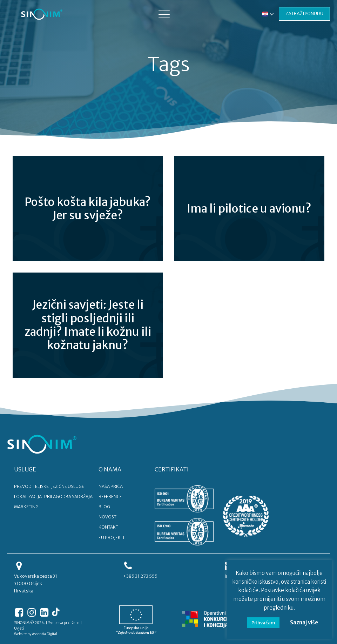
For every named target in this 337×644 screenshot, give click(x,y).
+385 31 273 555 (140, 576)
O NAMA (110, 469)
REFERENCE (110, 497)
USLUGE (25, 469)
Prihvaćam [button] (263, 623)
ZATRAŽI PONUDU (304, 14)
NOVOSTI (108, 517)
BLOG (104, 507)
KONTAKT (108, 527)
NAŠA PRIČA (111, 486)
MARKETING (26, 507)
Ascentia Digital (45, 634)
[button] (164, 14)
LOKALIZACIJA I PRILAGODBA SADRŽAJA (53, 497)
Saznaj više (304, 622)
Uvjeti (19, 628)
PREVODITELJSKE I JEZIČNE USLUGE (49, 486)
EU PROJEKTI (111, 538)
